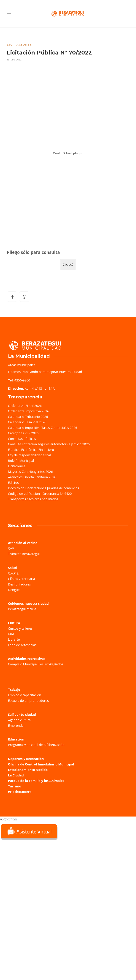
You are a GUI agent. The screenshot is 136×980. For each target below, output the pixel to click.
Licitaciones (20, 45)
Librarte (14, 639)
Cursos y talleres (20, 628)
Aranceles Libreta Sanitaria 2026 (32, 477)
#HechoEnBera (20, 792)
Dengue (14, 590)
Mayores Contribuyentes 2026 (30, 472)
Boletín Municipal (21, 461)
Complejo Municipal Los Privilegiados (36, 664)
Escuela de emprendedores (28, 701)
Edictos (13, 483)
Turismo (15, 786)
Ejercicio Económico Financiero (31, 450)
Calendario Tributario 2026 (28, 417)
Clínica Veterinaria (22, 579)
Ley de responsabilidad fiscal (29, 455)
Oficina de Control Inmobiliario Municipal (41, 764)
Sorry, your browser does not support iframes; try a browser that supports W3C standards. (34, 873)
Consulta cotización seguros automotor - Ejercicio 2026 (49, 444)
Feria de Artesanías (22, 645)
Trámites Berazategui (24, 554)
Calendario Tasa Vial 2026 (27, 422)
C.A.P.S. (14, 573)
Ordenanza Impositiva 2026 (29, 411)
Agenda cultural (20, 720)
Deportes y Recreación (26, 759)
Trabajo (14, 690)
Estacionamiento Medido (28, 770)
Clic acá (68, 264)
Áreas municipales (22, 365)
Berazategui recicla (22, 609)
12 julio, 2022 (14, 60)
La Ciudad (16, 775)
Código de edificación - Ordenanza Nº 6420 (40, 494)
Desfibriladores (19, 584)
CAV (11, 548)
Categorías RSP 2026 (23, 433)
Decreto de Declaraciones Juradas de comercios (44, 488)
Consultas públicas (22, 439)
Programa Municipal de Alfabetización (36, 745)
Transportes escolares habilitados (33, 499)
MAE (11, 634)
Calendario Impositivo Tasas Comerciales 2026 (43, 428)
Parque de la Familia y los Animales (36, 781)
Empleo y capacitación (25, 695)
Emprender (16, 725)
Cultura (14, 623)
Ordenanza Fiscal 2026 (25, 406)
